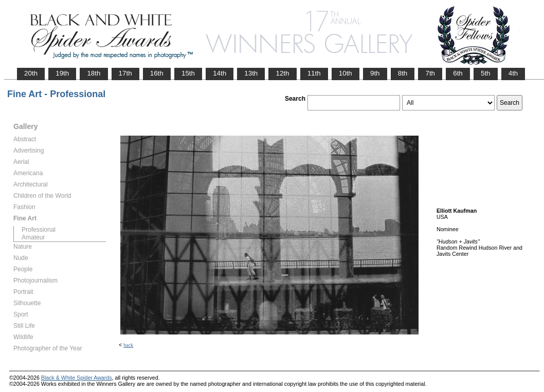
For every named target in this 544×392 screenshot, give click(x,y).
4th (513, 73)
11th (314, 73)
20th (31, 73)
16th (157, 73)
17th (125, 73)
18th (94, 73)
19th (62, 73)
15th (188, 73)
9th (375, 73)
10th (346, 73)
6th (458, 73)
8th (403, 73)
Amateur (33, 237)
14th (220, 73)
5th (486, 73)
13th (251, 73)
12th (282, 73)
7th (430, 73)
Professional (39, 230)
